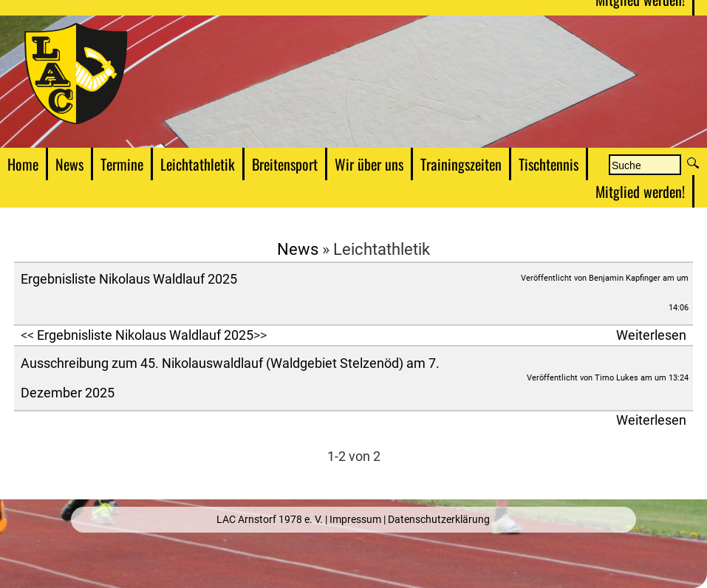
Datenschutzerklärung (439, 519)
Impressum (355, 519)
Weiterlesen (651, 335)
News (298, 249)
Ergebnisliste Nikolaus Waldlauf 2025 (129, 279)
